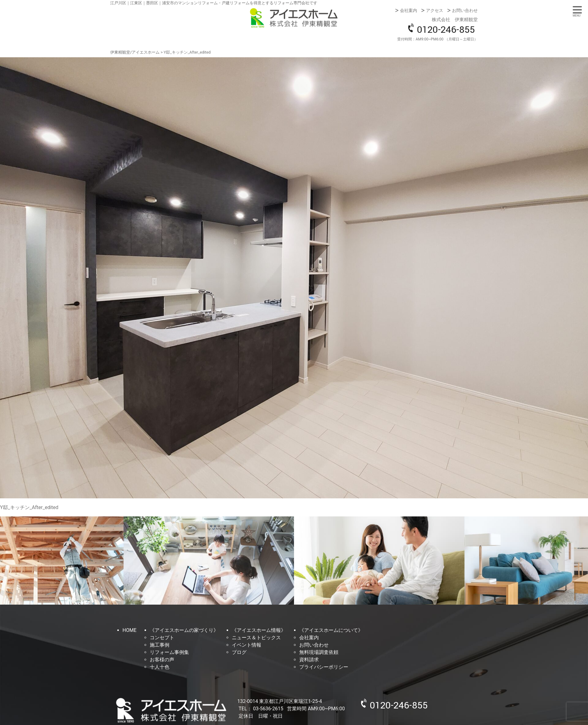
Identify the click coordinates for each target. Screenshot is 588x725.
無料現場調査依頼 (319, 652)
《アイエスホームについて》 (331, 630)
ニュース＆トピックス (256, 638)
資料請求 (309, 660)
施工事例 (160, 645)
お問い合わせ (465, 10)
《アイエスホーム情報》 (259, 630)
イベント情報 (247, 645)
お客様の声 (162, 660)
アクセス (435, 10)
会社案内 (409, 10)
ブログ (239, 652)
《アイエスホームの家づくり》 (184, 630)
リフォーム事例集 (169, 652)
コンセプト (162, 638)
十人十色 (160, 667)
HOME (129, 630)
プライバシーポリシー (324, 667)
